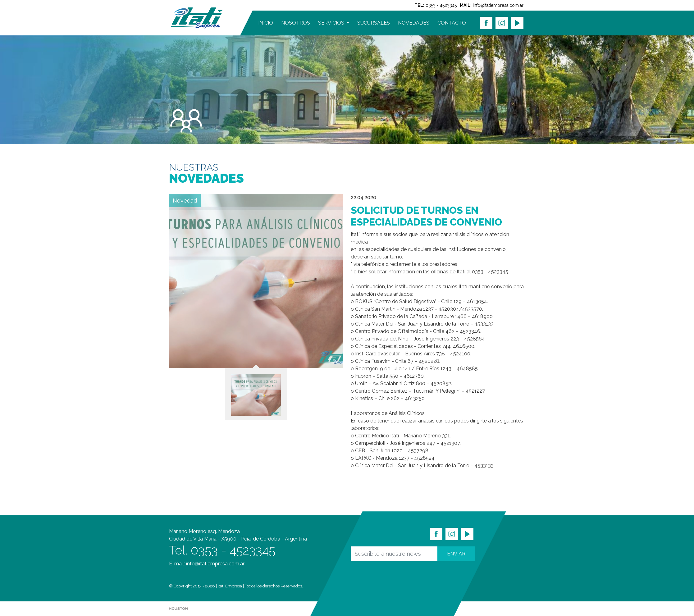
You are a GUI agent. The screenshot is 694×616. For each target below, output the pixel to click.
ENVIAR (456, 554)
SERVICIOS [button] (332, 23)
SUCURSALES (374, 23)
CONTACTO (452, 23)
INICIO (266, 23)
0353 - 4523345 (441, 5)
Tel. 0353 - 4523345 (222, 550)
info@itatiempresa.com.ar (498, 5)
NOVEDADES (414, 23)
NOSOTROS (296, 23)
